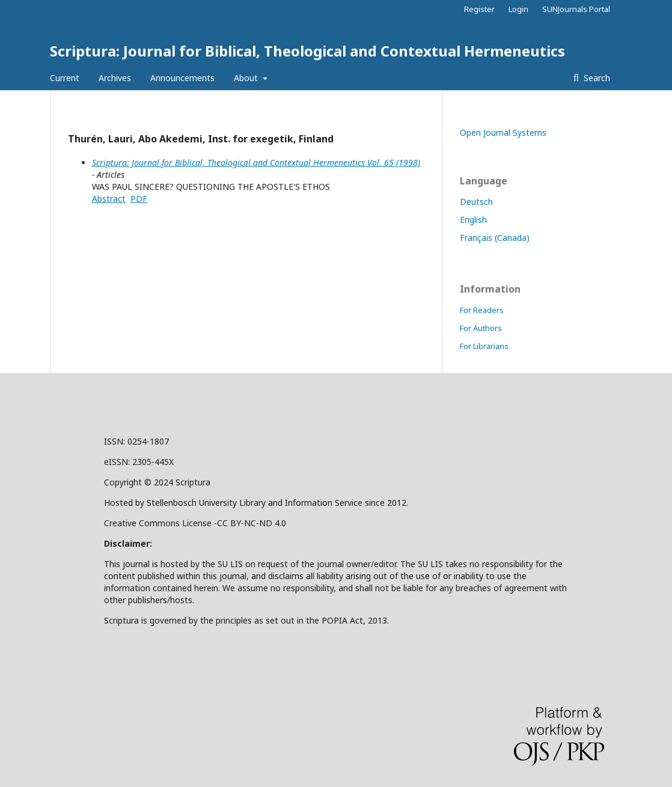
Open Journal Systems (503, 132)
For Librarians (484, 346)
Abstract (109, 199)
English (473, 220)
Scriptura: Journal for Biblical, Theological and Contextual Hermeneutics (307, 51)
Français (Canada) (495, 238)
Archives (115, 78)
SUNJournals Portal (576, 9)
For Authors (481, 328)
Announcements (182, 78)
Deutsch (476, 202)
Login (518, 9)
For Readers (482, 310)
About (247, 78)
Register (479, 9)
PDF (139, 199)
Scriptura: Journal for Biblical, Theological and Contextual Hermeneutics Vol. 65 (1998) (256, 163)
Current (65, 78)
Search (596, 78)
